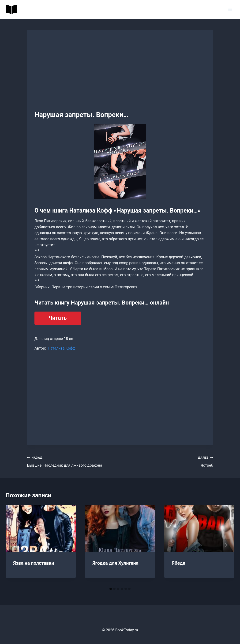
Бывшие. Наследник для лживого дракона (72, 461)
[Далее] (226, 545)
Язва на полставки (34, 563)
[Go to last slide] (14, 545)
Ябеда (178, 563)
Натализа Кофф (62, 348)
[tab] (111, 589)
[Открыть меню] (230, 9)
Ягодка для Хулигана (116, 563)
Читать (58, 318)
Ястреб (168, 461)
